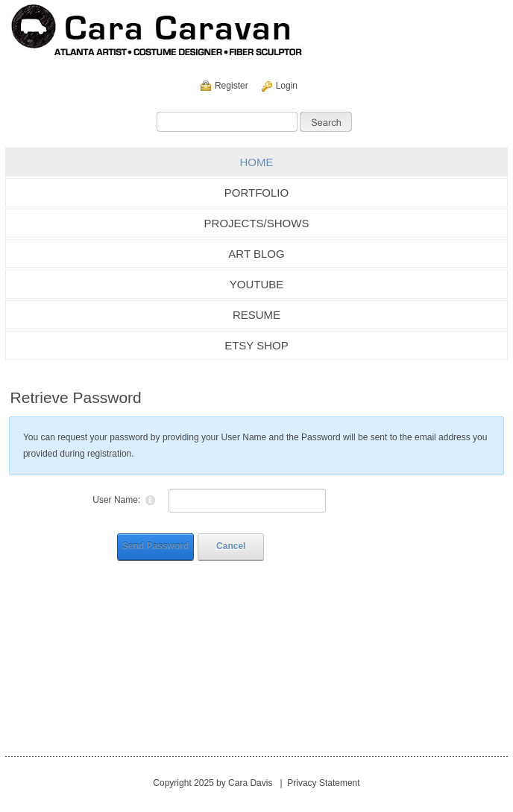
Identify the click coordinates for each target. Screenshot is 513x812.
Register (232, 86)
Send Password (155, 546)
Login (287, 86)
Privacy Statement (323, 783)
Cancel (231, 546)
